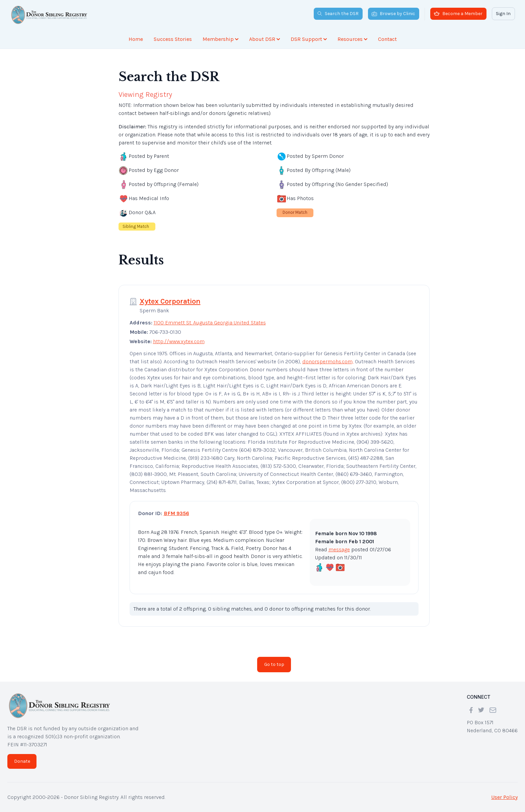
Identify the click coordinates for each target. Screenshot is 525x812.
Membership (220, 39)
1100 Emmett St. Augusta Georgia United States (210, 323)
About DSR (265, 39)
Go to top (274, 664)
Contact (387, 39)
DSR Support (309, 39)
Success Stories (173, 39)
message (339, 549)
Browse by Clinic (393, 14)
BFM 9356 (176, 513)
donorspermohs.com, (328, 361)
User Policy (504, 797)
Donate (22, 761)
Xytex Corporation (170, 301)
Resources (352, 39)
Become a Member (458, 14)
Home (136, 39)
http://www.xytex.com (179, 341)
